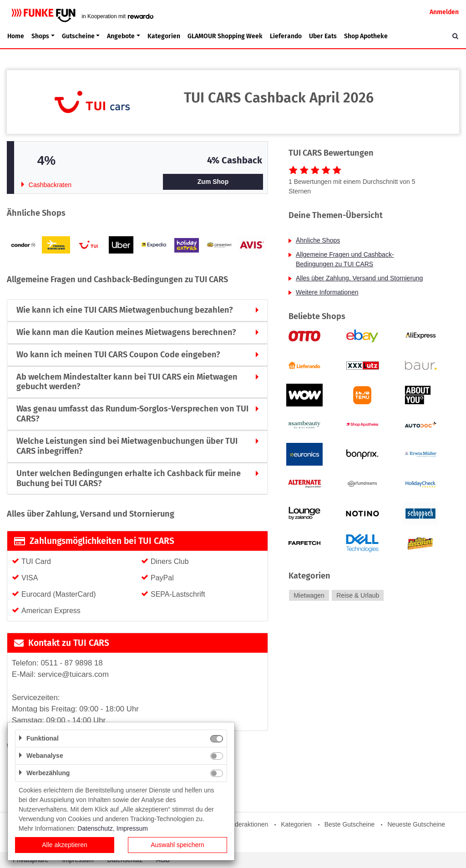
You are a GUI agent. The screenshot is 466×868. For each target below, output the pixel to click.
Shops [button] (40, 36)
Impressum (132, 828)
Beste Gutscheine (350, 824)
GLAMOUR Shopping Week (225, 36)
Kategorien (164, 36)
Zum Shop (213, 182)
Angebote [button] (121, 36)
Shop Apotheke (366, 36)
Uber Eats (323, 36)
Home (16, 36)
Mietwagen (309, 595)
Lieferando (286, 36)
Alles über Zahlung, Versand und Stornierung (359, 278)
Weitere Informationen (327, 292)
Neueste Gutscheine (416, 824)
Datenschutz (95, 828)
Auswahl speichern (177, 845)
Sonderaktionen (246, 824)
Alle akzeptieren (65, 845)
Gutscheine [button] (78, 36)
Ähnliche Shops (318, 240)
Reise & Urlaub (358, 595)
